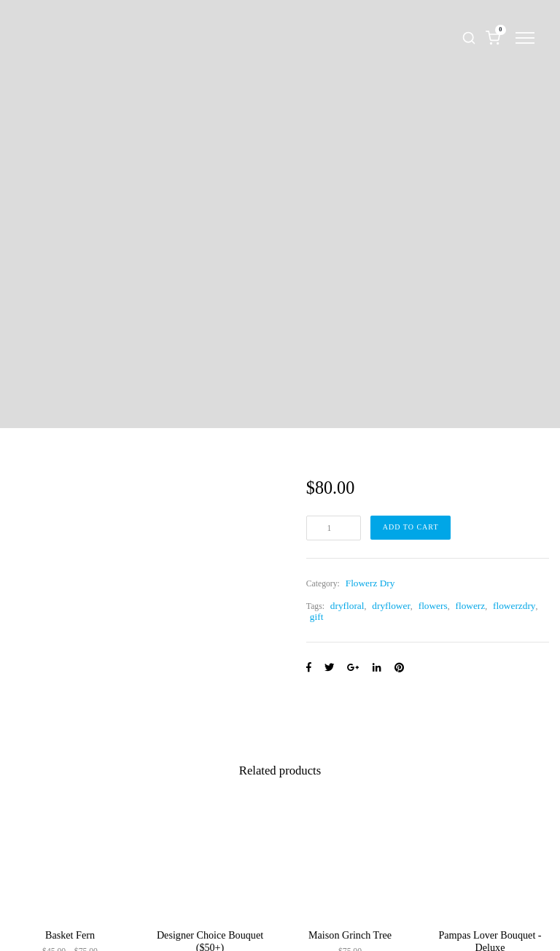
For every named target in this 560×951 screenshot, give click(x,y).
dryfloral (347, 606)
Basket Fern (70, 935)
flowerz (471, 606)
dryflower (391, 606)
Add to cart (411, 527)
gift (317, 617)
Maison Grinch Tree (350, 935)
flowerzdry (514, 606)
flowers (433, 606)
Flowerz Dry (370, 583)
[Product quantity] (334, 528)
